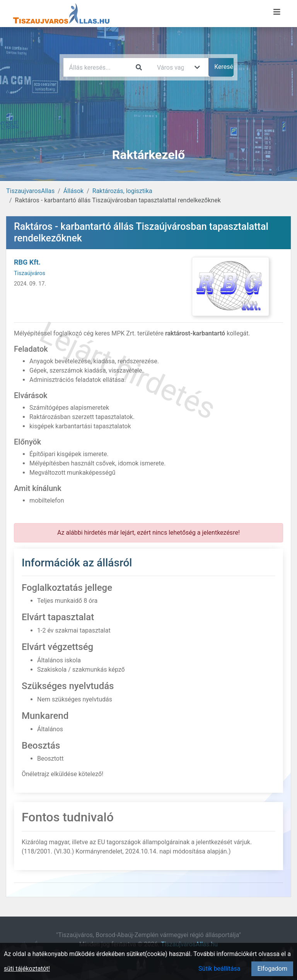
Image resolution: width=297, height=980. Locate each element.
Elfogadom (272, 969)
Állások (73, 191)
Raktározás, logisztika (122, 191)
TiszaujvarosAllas (30, 191)
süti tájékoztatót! (27, 969)
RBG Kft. (27, 262)
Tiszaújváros (30, 273)
